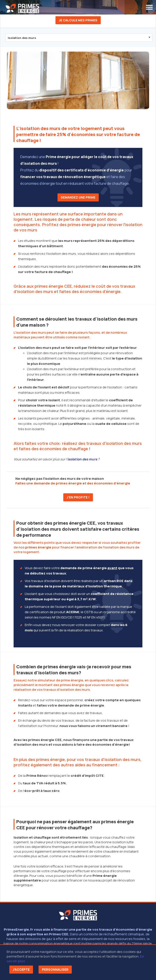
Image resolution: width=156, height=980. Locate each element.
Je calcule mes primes (78, 20)
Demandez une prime (78, 197)
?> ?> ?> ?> (79, 38)
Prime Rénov (37, 776)
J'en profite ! (78, 497)
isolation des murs (82, 459)
